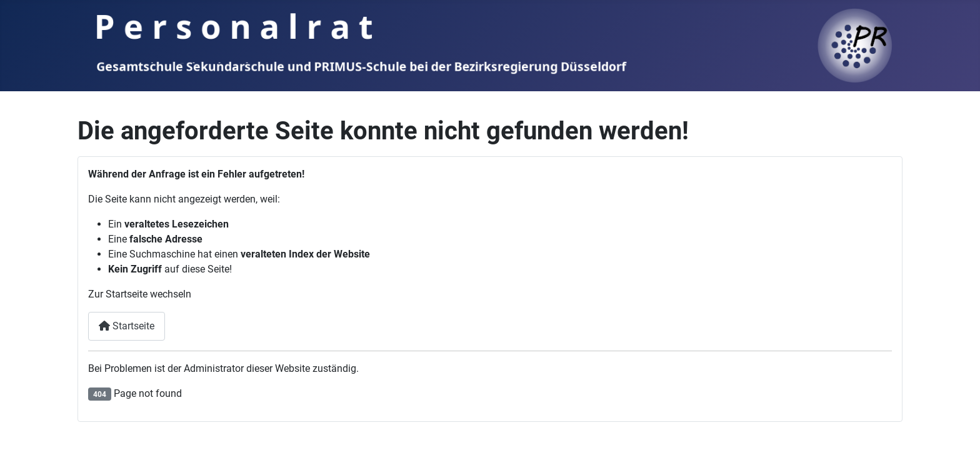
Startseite (127, 326)
